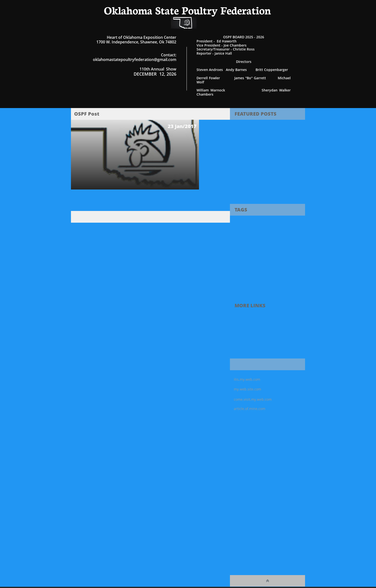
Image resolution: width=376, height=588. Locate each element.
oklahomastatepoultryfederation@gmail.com (135, 60)
